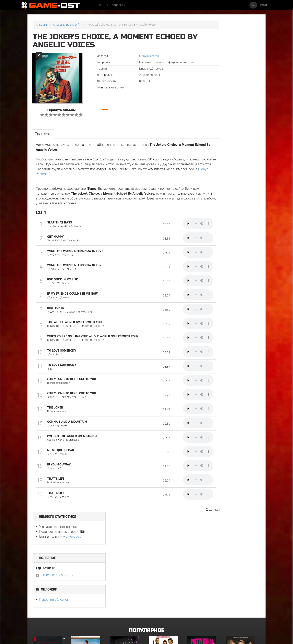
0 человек (228, 45)
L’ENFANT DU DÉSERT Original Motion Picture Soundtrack (88, 567)
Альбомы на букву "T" (67, 25)
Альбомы (42, 25)
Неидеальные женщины (242, 565)
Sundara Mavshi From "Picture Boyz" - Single (164, 607)
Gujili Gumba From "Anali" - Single (204, 607)
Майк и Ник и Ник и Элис (165, 565)
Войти (265, 5)
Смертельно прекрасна (203, 565)
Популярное (147, 528)
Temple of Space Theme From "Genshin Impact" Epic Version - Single (241, 608)
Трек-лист (42, 132)
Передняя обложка (208, 108)
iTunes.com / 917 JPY (212, 83)
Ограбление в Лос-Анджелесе (122, 607)
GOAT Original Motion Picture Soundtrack (47, 607)
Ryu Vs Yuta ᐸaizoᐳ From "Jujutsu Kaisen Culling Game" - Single (126, 567)
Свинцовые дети (83, 605)
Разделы (118, 5)
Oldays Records (129, 56)
